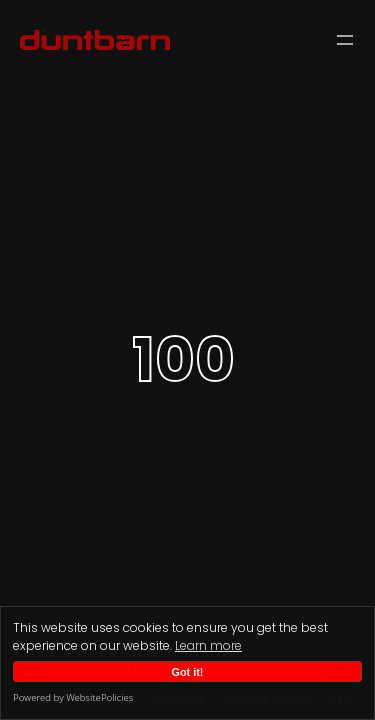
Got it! (188, 672)
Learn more (208, 645)
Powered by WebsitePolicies (73, 697)
